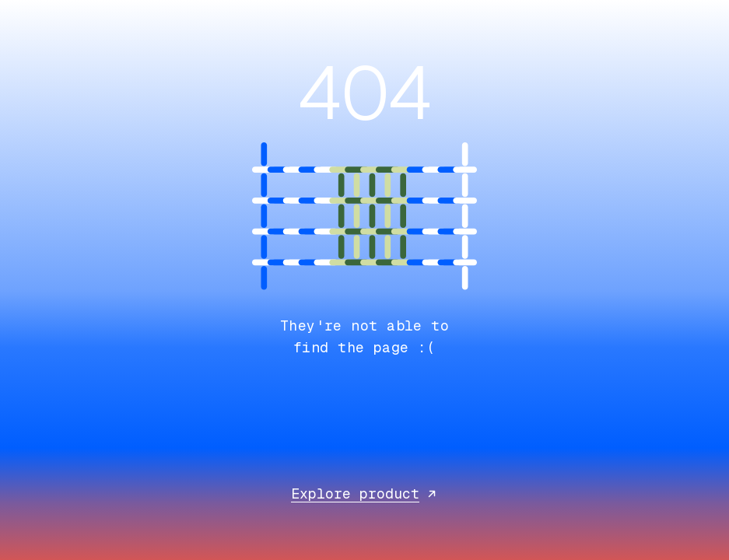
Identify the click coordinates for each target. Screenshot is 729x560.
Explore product (364, 493)
